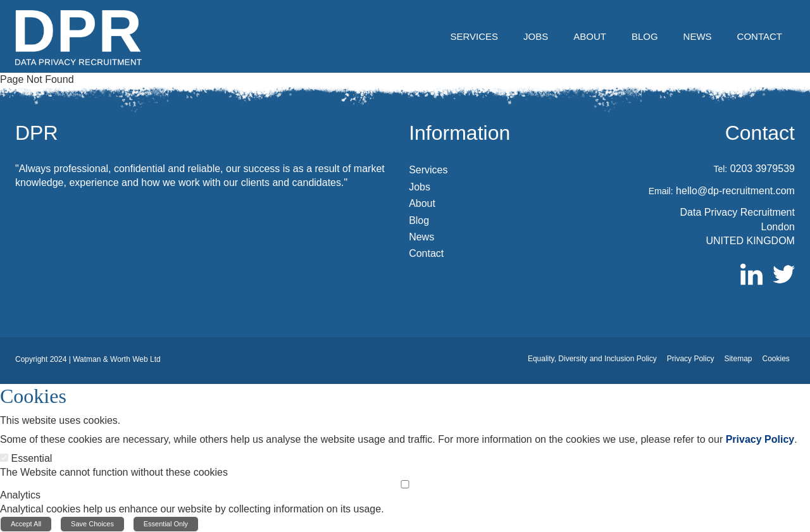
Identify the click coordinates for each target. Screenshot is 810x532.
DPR (37, 133)
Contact (760, 133)
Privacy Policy (760, 439)
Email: (661, 191)
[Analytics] (405, 484)
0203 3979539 (763, 169)
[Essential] (4, 458)
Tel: (720, 169)
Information (459, 133)
